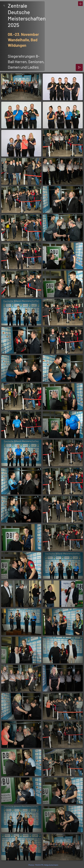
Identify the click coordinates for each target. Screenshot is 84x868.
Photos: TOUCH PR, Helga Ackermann (43, 865)
